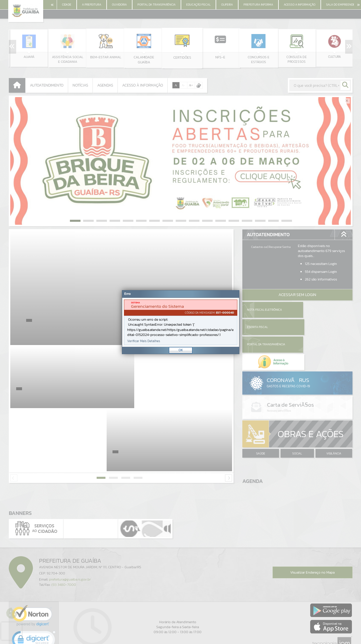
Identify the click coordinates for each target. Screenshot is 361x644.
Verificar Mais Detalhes (144, 341)
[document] (181, 322)
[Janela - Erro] (181, 322)
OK (181, 350)
